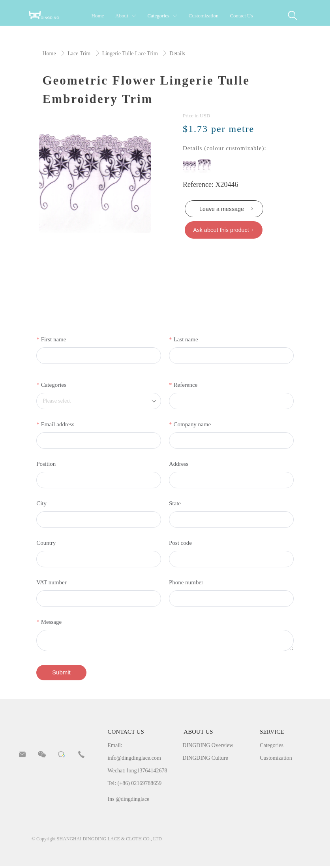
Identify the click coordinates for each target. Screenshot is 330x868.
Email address (58, 426)
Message (52, 623)
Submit (62, 674)
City (41, 505)
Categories (54, 386)
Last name (186, 341)
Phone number (186, 584)
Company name (192, 426)
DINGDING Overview (208, 747)
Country (46, 544)
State (175, 505)
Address (179, 465)
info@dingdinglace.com (134, 760)
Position (46, 465)
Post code (180, 544)
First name (54, 341)
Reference (185, 386)
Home (50, 54)
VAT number (52, 584)
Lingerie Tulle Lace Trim (131, 54)
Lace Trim (80, 54)
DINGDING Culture (205, 760)
